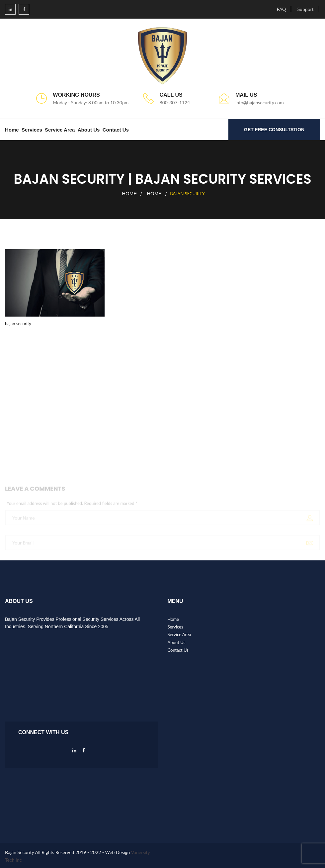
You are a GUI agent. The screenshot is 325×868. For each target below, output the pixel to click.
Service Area (60, 130)
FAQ (282, 9)
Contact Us (116, 130)
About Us (89, 130)
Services (32, 130)
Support (306, 9)
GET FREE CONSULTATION (274, 130)
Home (12, 130)
